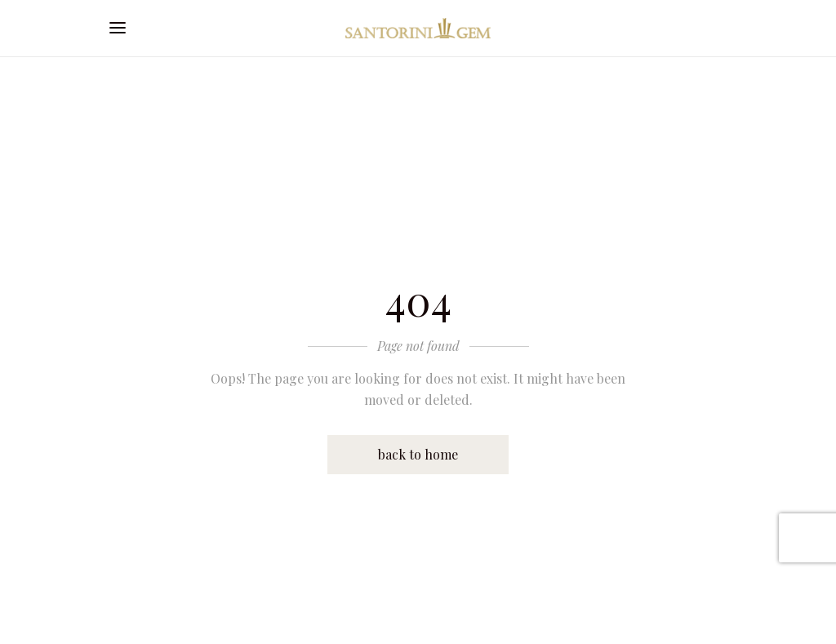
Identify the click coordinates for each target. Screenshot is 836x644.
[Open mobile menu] (122, 28)
